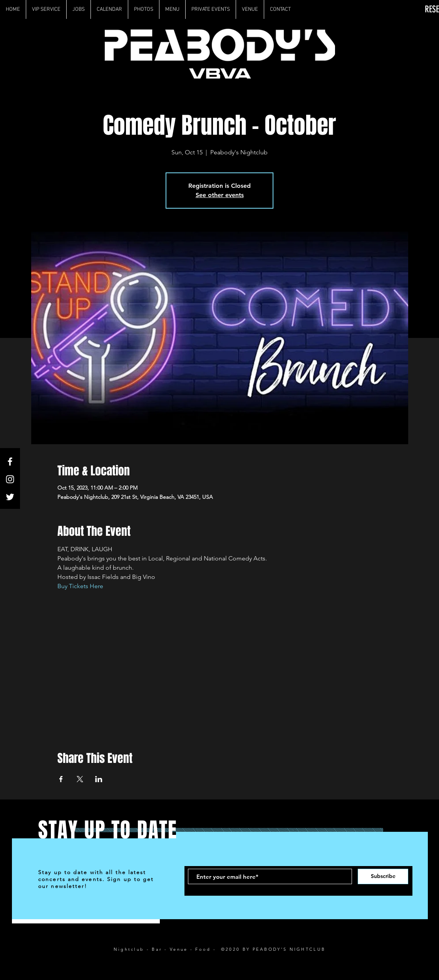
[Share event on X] (80, 779)
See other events (220, 195)
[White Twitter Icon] (10, 497)
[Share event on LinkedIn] (99, 779)
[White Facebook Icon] (10, 462)
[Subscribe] (383, 876)
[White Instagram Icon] (10, 479)
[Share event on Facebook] (61, 779)
